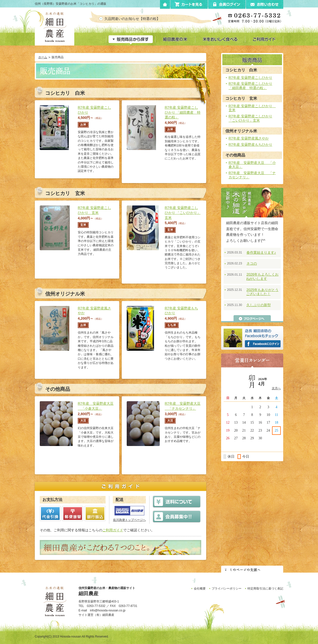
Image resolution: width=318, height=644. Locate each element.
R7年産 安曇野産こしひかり (250, 78)
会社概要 (200, 589)
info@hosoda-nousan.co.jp (108, 610)
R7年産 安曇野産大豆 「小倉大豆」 (252, 165)
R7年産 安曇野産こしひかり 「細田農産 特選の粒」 (250, 86)
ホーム (43, 57)
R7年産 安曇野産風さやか (249, 138)
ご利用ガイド (113, 530)
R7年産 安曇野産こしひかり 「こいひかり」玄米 (250, 118)
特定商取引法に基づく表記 (265, 589)
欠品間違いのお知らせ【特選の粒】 (136, 19)
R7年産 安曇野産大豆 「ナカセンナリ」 (252, 175)
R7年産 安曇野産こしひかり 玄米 (252, 108)
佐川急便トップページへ (129, 520)
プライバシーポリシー (227, 589)
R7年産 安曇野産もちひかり (250, 145)
